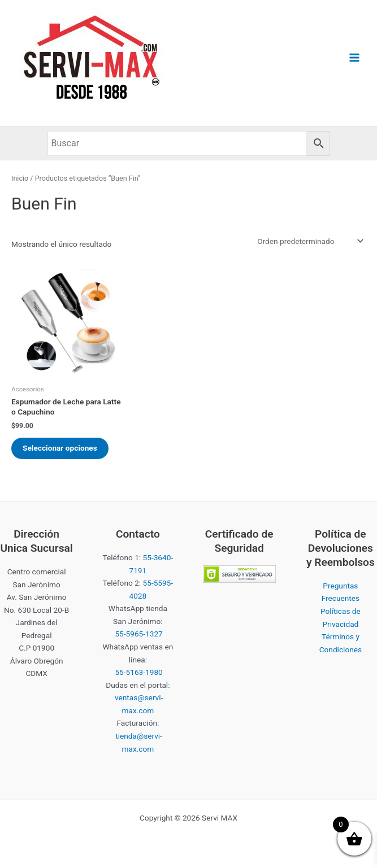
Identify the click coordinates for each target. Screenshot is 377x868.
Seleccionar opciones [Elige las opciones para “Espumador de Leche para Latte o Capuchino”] (60, 448)
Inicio (20, 178)
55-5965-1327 (138, 634)
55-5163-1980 (138, 672)
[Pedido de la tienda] (309, 241)
